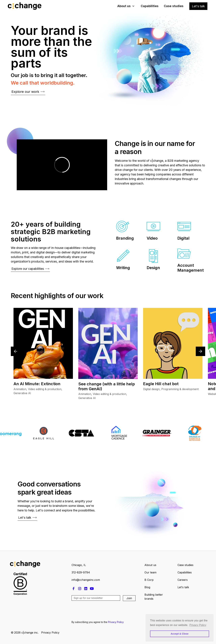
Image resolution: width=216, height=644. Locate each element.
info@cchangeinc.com (86, 580)
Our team (150, 572)
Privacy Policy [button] (198, 625)
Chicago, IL (79, 565)
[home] (25, 6)
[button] (126, 6)
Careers (183, 580)
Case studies (174, 6)
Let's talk (198, 6)
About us (150, 565)
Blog (147, 587)
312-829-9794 (81, 572)
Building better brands (154, 597)
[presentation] (97, 610)
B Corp (149, 580)
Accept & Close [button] (180, 634)
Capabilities (150, 6)
